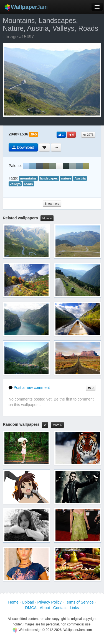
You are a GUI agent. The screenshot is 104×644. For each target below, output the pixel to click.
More (47, 218)
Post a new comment (29, 388)
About (45, 608)
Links (74, 608)
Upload (28, 602)
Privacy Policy (50, 602)
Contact (60, 608)
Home (13, 602)
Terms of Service (79, 602)
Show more (52, 204)
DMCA (31, 608)
